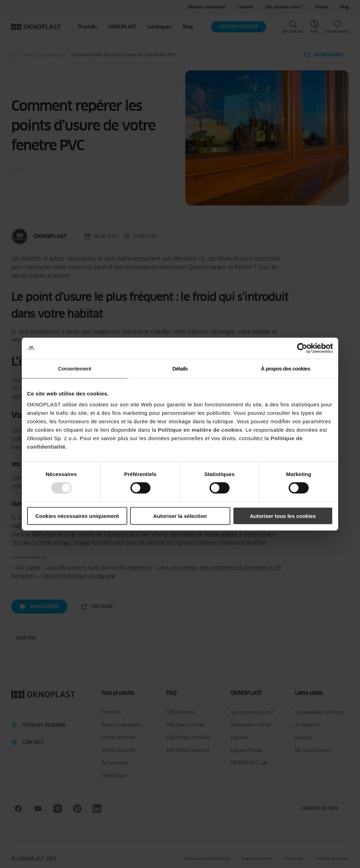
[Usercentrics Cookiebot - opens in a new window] (302, 348)
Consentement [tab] (75, 368)
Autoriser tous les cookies (283, 516)
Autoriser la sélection (180, 516)
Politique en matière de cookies (200, 430)
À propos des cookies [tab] (285, 368)
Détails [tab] (180, 368)
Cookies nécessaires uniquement (77, 516)
